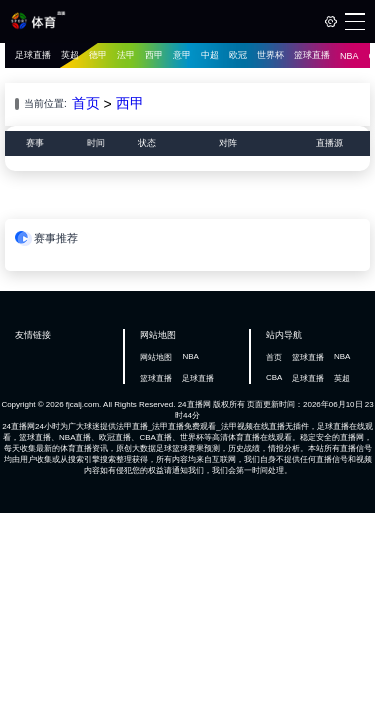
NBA (349, 56)
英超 (70, 55)
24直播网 (194, 404)
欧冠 (238, 55)
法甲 (126, 55)
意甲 (182, 55)
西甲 (154, 55)
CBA (274, 377)
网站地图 (156, 357)
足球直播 (33, 55)
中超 (210, 55)
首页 (86, 103)
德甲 (98, 55)
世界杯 (270, 55)
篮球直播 (312, 55)
